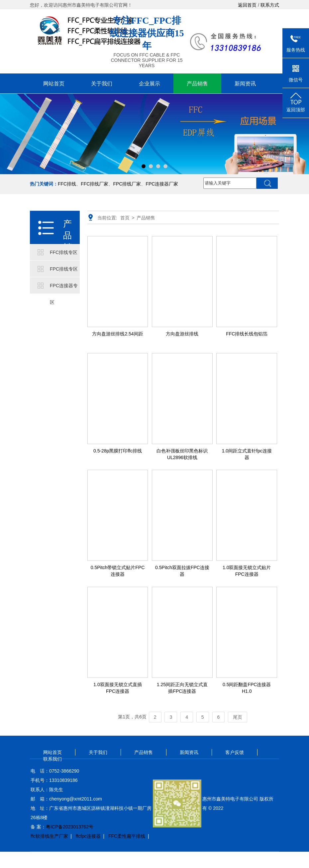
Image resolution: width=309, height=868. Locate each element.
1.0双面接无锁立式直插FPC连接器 (117, 688)
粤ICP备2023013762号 (70, 827)
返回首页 (247, 5)
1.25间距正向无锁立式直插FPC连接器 (182, 688)
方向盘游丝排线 (182, 334)
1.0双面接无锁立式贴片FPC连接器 (247, 571)
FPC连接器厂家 (162, 184)
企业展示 (150, 83)
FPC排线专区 (64, 269)
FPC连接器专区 (64, 288)
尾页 (238, 717)
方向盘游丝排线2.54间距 (117, 334)
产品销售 (197, 83)
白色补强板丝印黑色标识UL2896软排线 (182, 454)
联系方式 (270, 5)
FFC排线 (67, 184)
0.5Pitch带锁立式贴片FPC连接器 (118, 571)
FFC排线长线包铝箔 (247, 334)
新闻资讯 (245, 83)
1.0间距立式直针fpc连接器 (247, 454)
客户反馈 (235, 752)
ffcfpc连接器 (88, 836)
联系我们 (52, 759)
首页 (125, 218)
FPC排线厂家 (127, 184)
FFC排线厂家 (95, 184)
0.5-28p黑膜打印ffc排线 (118, 451)
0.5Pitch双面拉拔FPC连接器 (182, 571)
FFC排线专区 (64, 252)
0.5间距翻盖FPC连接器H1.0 (247, 688)
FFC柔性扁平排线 (127, 836)
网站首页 (54, 83)
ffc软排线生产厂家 (49, 836)
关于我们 (102, 83)
